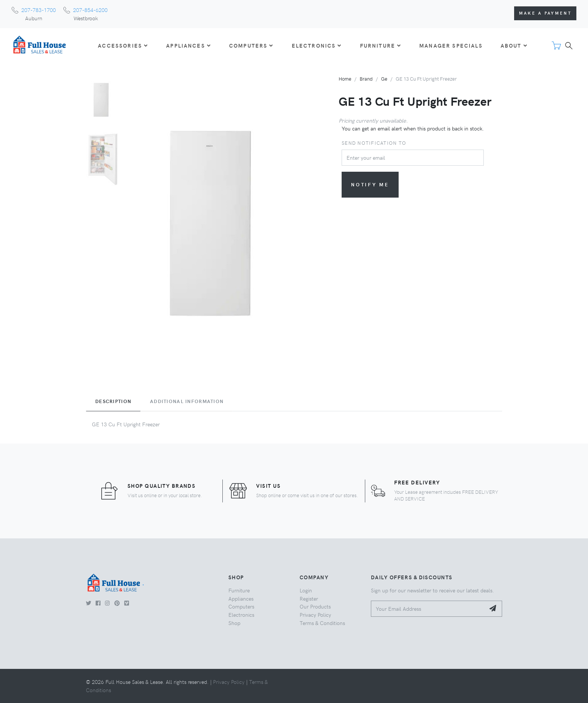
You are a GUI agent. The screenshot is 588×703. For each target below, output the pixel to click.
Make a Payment (545, 13)
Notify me (370, 184)
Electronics (241, 615)
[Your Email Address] (428, 609)
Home (345, 79)
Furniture (239, 590)
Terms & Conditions (322, 623)
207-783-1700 (39, 10)
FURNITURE (381, 45)
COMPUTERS (251, 45)
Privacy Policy (315, 615)
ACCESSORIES (123, 45)
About (514, 45)
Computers (241, 606)
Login (306, 590)
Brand (366, 79)
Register (309, 598)
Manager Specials (451, 45)
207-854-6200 (90, 10)
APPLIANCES (189, 45)
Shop (234, 623)
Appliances (241, 598)
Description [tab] (113, 401)
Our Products (315, 606)
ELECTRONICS (317, 45)
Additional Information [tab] (187, 401)
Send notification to (374, 143)
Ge (384, 79)
